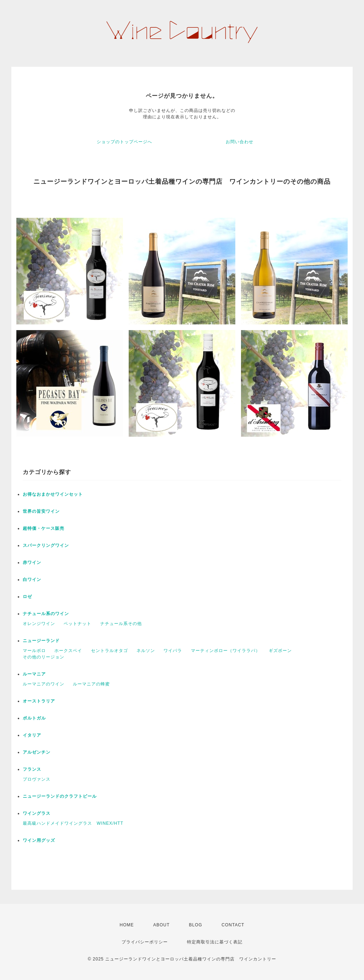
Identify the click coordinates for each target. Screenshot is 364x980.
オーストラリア (39, 701)
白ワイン (32, 580)
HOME (127, 925)
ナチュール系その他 (121, 624)
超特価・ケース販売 (44, 528)
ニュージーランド (41, 641)
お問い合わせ (240, 142)
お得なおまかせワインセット (53, 494)
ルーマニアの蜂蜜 (91, 684)
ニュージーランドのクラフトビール (60, 796)
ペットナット (77, 624)
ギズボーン (280, 651)
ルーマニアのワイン (44, 684)
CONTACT (233, 925)
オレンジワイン (39, 624)
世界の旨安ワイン (41, 511)
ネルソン (146, 651)
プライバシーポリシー (145, 942)
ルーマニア (34, 674)
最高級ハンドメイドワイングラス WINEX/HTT (73, 823)
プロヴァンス (37, 779)
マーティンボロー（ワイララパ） (226, 651)
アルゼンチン (37, 752)
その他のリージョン (44, 657)
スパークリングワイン (46, 545)
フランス (32, 769)
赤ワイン (32, 562)
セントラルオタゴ (109, 651)
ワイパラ (173, 651)
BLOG (196, 925)
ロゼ (27, 597)
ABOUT (161, 925)
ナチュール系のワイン (46, 614)
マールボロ (34, 651)
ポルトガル (34, 718)
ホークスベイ (68, 651)
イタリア (32, 735)
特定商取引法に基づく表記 (215, 942)
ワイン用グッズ (39, 840)
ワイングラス (37, 813)
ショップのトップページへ (124, 142)
